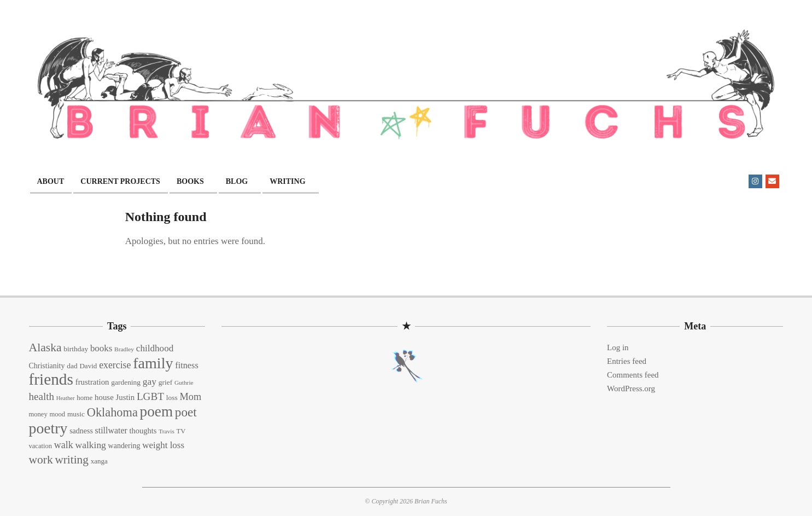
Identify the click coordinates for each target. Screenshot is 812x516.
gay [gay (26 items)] (150, 381)
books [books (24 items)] (101, 348)
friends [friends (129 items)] (51, 379)
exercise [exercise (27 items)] (115, 365)
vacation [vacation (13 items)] (41, 446)
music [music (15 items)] (76, 414)
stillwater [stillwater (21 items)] (111, 430)
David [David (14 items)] (88, 366)
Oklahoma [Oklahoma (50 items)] (112, 412)
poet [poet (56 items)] (186, 412)
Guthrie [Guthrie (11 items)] (184, 382)
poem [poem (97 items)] (156, 411)
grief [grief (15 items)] (165, 382)
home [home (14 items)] (84, 398)
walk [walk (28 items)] (64, 445)
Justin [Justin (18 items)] (125, 397)
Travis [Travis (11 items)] (167, 431)
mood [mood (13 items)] (57, 414)
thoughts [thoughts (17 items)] (143, 431)
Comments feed (633, 375)
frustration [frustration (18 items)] (92, 382)
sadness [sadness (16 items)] (81, 431)
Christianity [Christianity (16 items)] (47, 366)
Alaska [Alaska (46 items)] (45, 347)
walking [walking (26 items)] (91, 445)
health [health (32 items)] (42, 396)
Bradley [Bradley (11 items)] (124, 349)
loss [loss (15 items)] (172, 398)
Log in (618, 347)
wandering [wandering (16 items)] (124, 446)
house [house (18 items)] (104, 397)
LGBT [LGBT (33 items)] (150, 396)
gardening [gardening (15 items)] (126, 382)
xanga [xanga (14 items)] (99, 461)
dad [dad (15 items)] (72, 366)
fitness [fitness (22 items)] (186, 366)
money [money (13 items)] (38, 414)
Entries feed (627, 361)
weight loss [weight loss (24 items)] (163, 445)
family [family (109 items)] (153, 363)
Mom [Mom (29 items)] (190, 397)
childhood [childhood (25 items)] (155, 348)
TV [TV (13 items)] (181, 431)
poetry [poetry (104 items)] (48, 428)
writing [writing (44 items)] (72, 460)
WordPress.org (631, 389)
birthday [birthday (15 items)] (76, 349)
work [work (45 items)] (41, 460)
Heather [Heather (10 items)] (66, 398)
